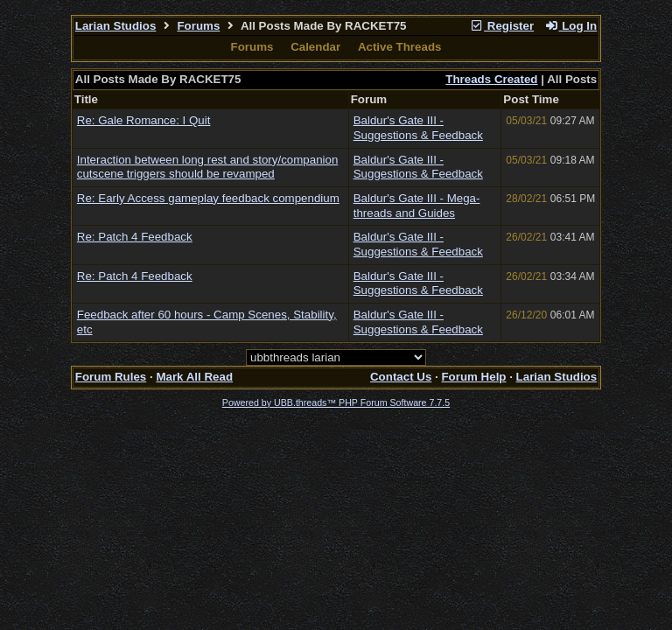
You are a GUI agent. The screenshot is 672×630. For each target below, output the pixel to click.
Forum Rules (111, 377)
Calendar (315, 47)
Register (501, 26)
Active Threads (400, 47)
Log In (570, 26)
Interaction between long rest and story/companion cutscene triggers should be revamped (208, 167)
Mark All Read (194, 377)
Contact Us (401, 377)
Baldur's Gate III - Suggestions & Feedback (418, 128)
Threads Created (491, 79)
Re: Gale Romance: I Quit (144, 120)
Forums (198, 26)
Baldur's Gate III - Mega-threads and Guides (417, 206)
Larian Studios (116, 26)
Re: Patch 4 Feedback (135, 237)
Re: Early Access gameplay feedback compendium (208, 198)
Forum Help (473, 377)
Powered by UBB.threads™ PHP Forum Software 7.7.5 (336, 402)
